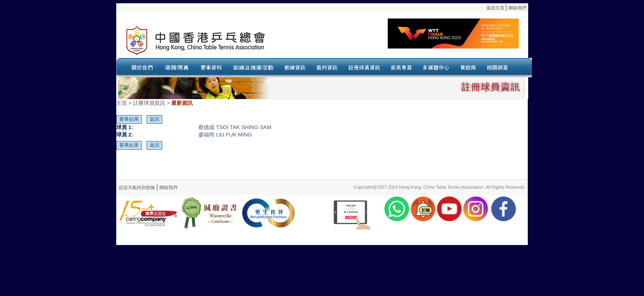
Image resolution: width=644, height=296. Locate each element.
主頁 (122, 103)
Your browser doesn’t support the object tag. (402, 41)
